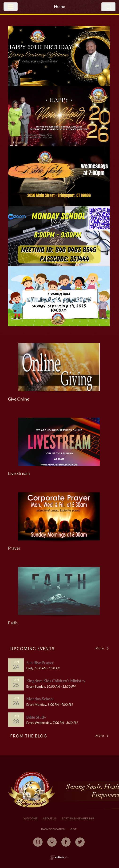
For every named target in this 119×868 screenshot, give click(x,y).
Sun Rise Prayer (40, 663)
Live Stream (19, 473)
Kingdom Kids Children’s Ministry (56, 681)
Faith (13, 623)
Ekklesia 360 (59, 857)
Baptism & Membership (78, 818)
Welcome (31, 818)
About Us (50, 818)
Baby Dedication (53, 829)
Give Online (19, 399)
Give (73, 829)
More (103, 648)
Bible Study (36, 717)
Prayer (14, 548)
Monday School (40, 699)
